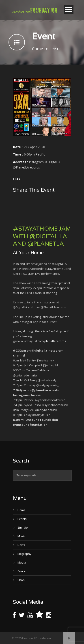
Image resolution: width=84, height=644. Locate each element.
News (21, 545)
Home (22, 510)
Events (22, 519)
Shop (21, 580)
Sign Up (23, 527)
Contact (23, 571)
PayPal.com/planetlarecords (47, 341)
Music (21, 536)
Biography (24, 554)
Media (22, 562)
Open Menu (69, 9)
